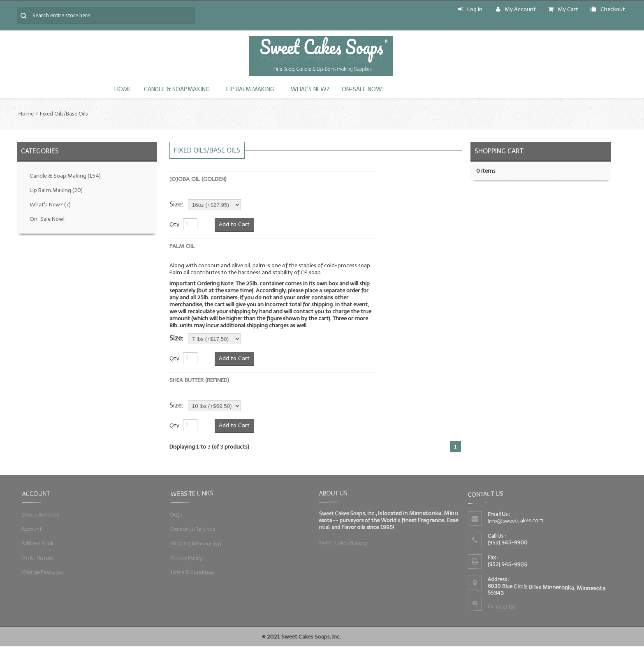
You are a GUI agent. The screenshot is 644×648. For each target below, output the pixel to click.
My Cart (563, 9)
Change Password (43, 572)
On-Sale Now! (363, 89)
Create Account (40, 515)
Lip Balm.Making (250, 89)
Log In (470, 9)
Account (31, 529)
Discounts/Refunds (192, 529)
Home (123, 89)
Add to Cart (234, 224)
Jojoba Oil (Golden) (198, 179)
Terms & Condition (192, 572)
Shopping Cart (499, 151)
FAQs (176, 515)
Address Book (37, 543)
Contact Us (501, 607)
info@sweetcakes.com (515, 521)
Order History (37, 558)
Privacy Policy (186, 558)
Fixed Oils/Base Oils (64, 114)
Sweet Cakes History (343, 543)
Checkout (608, 9)
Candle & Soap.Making (177, 89)
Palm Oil (182, 246)
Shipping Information (195, 543)
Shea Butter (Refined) (199, 380)
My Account (516, 9)
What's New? (310, 89)
